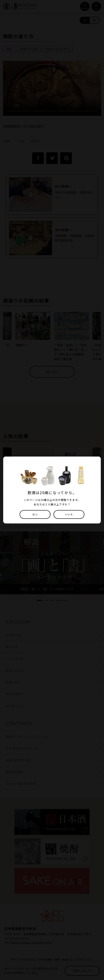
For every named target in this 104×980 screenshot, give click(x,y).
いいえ (69, 514)
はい (35, 514)
